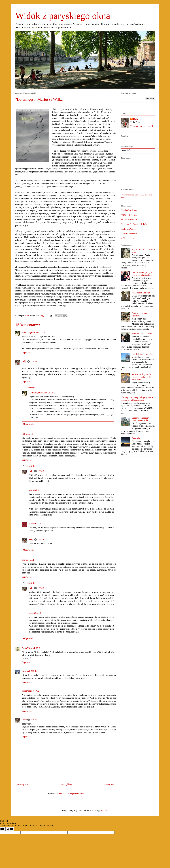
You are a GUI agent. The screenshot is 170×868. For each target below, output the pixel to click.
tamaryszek (27, 691)
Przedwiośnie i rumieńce (142, 354)
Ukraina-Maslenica (129, 210)
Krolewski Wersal (128, 229)
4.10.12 (41, 540)
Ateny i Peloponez (129, 215)
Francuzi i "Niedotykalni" (143, 334)
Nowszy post (23, 784)
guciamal (26, 671)
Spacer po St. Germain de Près (134, 224)
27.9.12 (44, 333)
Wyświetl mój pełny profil (142, 126)
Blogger (104, 810)
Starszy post (109, 784)
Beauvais (136, 438)
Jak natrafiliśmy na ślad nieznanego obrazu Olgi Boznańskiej (142, 377)
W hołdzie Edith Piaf (141, 293)
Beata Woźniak (28, 648)
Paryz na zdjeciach (129, 234)
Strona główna (66, 784)
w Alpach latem (127, 238)
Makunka (33, 524)
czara (24, 560)
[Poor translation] (10, 829)
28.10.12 (52, 393)
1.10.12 (41, 524)
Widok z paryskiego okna (63, 16)
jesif (24, 434)
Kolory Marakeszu (129, 219)
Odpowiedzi (30, 388)
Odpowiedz (27, 353)
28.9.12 (37, 613)
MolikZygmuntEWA (31, 333)
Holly (24, 361)
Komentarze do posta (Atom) (71, 793)
